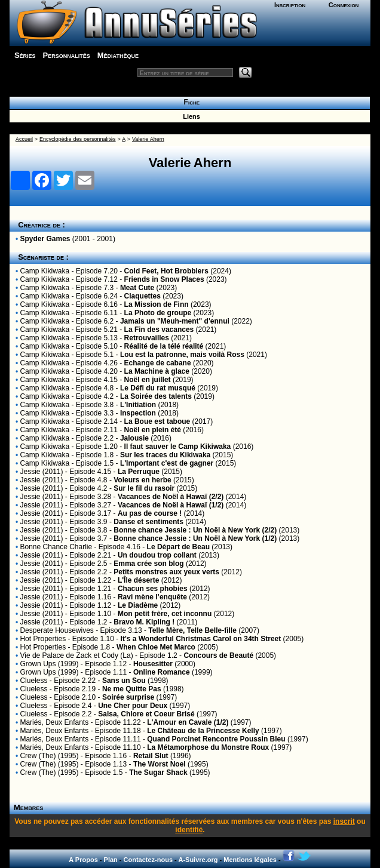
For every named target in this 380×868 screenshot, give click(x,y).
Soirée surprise (128, 697)
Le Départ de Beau (178, 547)
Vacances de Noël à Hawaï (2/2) (171, 497)
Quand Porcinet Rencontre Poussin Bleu (216, 739)
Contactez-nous (148, 860)
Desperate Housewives (56, 630)
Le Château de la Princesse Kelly (203, 731)
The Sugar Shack (158, 772)
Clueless (33, 681)
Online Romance (162, 672)
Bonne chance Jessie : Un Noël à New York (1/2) (195, 538)
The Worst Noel (160, 764)
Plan (111, 860)
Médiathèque (118, 55)
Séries (25, 55)
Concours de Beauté (218, 655)
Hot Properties (43, 639)
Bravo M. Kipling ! (144, 622)
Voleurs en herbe (142, 480)
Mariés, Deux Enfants (54, 722)
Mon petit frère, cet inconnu (165, 614)
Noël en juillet (148, 380)
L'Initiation (138, 405)
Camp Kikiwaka (45, 271)
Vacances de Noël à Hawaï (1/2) (171, 505)
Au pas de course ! (150, 513)
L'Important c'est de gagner (167, 463)
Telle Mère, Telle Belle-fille (192, 630)
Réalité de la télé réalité (164, 346)
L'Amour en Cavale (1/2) (188, 722)
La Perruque (139, 472)
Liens (190, 116)
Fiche (190, 102)
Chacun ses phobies (153, 589)
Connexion (344, 5)
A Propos (83, 860)
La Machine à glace (157, 371)
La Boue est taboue (157, 421)
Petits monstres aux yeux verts (166, 572)
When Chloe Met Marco (156, 647)
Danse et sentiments (148, 522)
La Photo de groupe (158, 313)
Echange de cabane (158, 363)
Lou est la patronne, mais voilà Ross (182, 355)
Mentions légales (250, 860)
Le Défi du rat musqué (158, 388)
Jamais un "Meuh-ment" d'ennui (175, 321)
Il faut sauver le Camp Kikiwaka (178, 447)
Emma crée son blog (148, 564)
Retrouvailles (147, 338)
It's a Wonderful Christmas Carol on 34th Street (201, 639)
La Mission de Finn (157, 304)
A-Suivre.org (198, 860)
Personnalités (67, 55)
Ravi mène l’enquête (152, 597)
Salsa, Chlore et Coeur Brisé (146, 714)
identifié (189, 830)
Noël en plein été (153, 430)
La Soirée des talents (156, 396)
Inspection (138, 413)
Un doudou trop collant (157, 555)
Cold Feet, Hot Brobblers (166, 271)
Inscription (290, 5)
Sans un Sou (124, 681)
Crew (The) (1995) (49, 756)
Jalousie (134, 438)
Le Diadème (138, 605)
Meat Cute (137, 288)
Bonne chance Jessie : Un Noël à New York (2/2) (195, 530)
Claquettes (142, 296)
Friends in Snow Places (164, 279)
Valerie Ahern (148, 139)
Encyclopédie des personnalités (77, 139)
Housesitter (153, 664)
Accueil (24, 139)
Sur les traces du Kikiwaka (165, 455)
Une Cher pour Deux (133, 706)
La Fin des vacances (159, 330)
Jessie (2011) (41, 472)
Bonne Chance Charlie (56, 547)
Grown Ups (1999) (49, 664)
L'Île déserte (139, 580)
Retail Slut (151, 756)
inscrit (344, 821)
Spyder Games (45, 239)
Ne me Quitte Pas (132, 689)
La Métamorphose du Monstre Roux (208, 747)
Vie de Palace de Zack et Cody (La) (76, 655)
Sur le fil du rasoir (144, 488)
